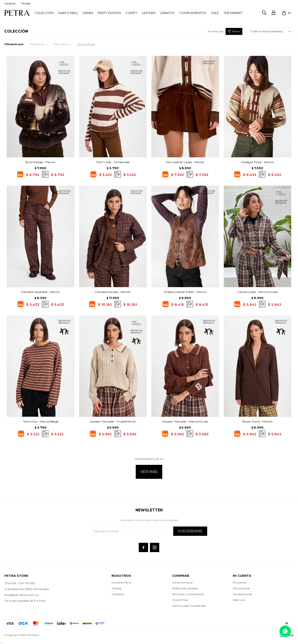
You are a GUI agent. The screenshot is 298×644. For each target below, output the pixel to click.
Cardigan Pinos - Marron (257, 162)
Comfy (131, 13)
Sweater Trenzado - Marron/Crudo (185, 421)
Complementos (193, 13)
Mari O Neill (68, 13)
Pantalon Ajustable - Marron (41, 292)
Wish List (239, 600)
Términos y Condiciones (188, 594)
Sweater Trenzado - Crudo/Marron (113, 421)
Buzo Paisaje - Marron (41, 162)
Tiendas (26, 3)
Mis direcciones (243, 594)
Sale (215, 13)
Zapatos (168, 13)
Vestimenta (37, 44)
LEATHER (149, 13)
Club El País (180, 600)
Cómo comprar (183, 582)
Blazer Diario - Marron (257, 421)
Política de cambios (185, 588)
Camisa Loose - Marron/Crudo (257, 292)
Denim (88, 13)
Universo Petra (121, 582)
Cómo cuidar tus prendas (189, 606)
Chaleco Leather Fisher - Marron (185, 292)
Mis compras (241, 588)
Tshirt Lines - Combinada (113, 162)
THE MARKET (233, 13)
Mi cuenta (239, 582)
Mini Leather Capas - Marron (185, 162)
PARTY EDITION (109, 13)
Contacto (10, 3)
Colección (44, 13)
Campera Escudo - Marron (113, 292)
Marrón (61, 44)
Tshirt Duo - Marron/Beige (41, 421)
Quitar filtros (86, 44)
